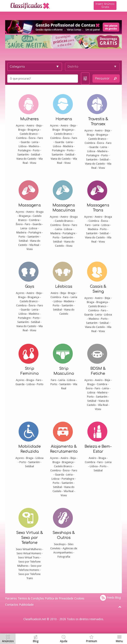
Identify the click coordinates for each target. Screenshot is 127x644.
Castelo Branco (29, 134)
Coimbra (21, 138)
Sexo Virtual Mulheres (29, 549)
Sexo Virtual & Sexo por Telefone (30, 538)
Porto (36, 150)
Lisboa (23, 146)
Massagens (30, 205)
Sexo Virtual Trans (29, 557)
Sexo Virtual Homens (29, 553)
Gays (30, 286)
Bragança (33, 130)
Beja (39, 126)
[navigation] (8, 639)
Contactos (12, 605)
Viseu (33, 163)
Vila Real (34, 245)
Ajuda (64, 641)
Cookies (79, 598)
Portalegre (24, 150)
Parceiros (11, 598)
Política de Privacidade (59, 598)
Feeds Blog (110, 598)
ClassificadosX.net (35, 619)
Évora (32, 138)
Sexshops (60, 544)
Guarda (25, 142)
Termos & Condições (31, 598)
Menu (119, 641)
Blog (36, 641)
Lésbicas (64, 286)
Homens (64, 119)
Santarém (23, 155)
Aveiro (30, 126)
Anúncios (8, 641)
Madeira (34, 146)
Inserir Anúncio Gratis (105, 5)
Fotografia (64, 557)
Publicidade (26, 605)
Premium (91, 641)
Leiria (35, 142)
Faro (40, 138)
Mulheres (29, 119)
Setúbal (35, 155)
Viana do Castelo (26, 159)
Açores (20, 126)
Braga (22, 130)
